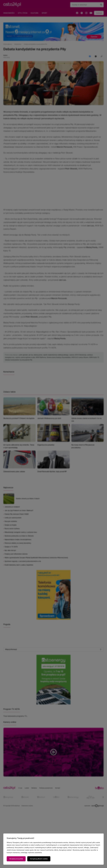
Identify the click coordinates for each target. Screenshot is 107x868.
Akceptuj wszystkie (16, 859)
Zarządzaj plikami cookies (39, 859)
